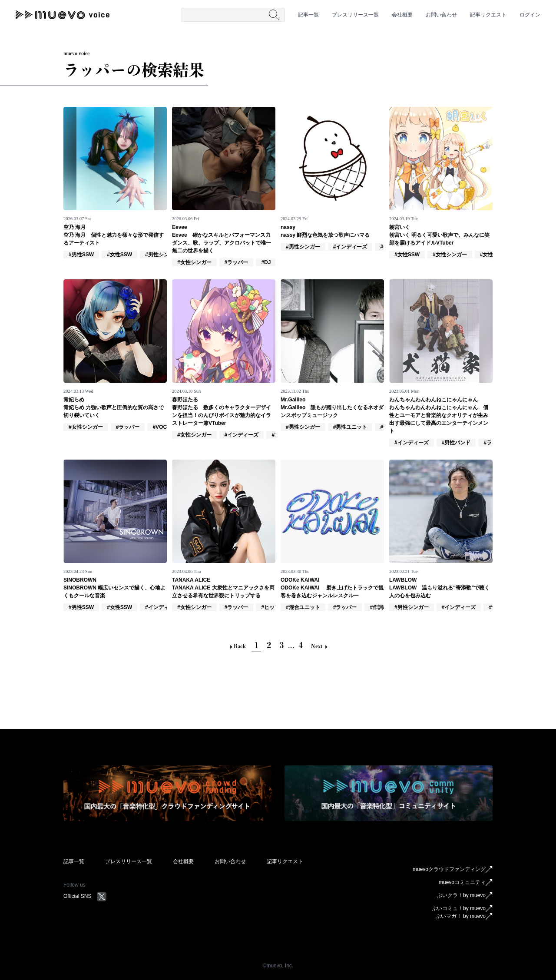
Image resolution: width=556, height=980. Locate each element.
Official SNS (85, 896)
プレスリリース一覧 (355, 15)
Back (237, 646)
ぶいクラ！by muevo (465, 896)
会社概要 (402, 15)
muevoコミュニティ (466, 883)
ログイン (530, 15)
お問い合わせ (441, 15)
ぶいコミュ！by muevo (462, 909)
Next (319, 646)
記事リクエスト (488, 15)
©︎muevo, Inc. (278, 966)
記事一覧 (308, 15)
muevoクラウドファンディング (453, 870)
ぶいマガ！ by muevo (464, 917)
